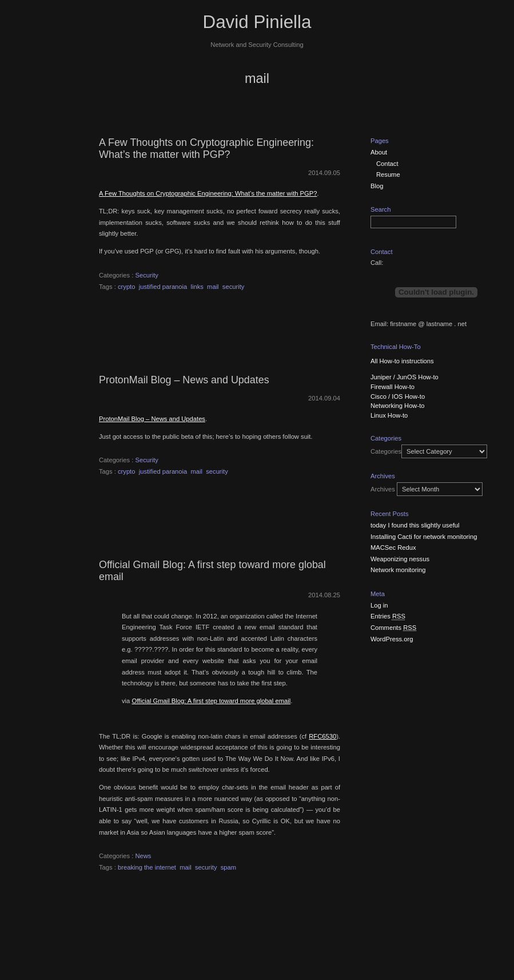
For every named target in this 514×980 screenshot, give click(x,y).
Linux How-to (389, 415)
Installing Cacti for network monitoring (424, 537)
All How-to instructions (402, 361)
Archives (383, 489)
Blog (377, 186)
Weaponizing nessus (400, 559)
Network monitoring (398, 570)
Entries (388, 616)
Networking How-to (398, 406)
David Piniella (257, 22)
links (197, 287)
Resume (388, 174)
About (379, 152)
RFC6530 (322, 736)
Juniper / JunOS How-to (405, 377)
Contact (387, 164)
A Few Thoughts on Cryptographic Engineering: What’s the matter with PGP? (206, 148)
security (234, 287)
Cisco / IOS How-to (398, 396)
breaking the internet (147, 867)
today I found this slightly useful (415, 525)
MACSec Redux (393, 547)
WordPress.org (392, 639)
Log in (379, 605)
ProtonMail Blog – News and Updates (184, 380)
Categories (386, 451)
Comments (393, 628)
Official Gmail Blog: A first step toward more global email (211, 701)
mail (213, 287)
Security (146, 275)
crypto (126, 287)
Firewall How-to (393, 387)
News (143, 856)
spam (228, 867)
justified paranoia (163, 287)
